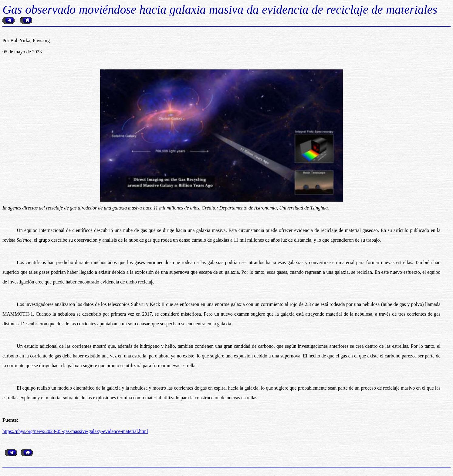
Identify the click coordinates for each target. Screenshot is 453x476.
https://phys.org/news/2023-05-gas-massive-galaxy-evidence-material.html (75, 431)
